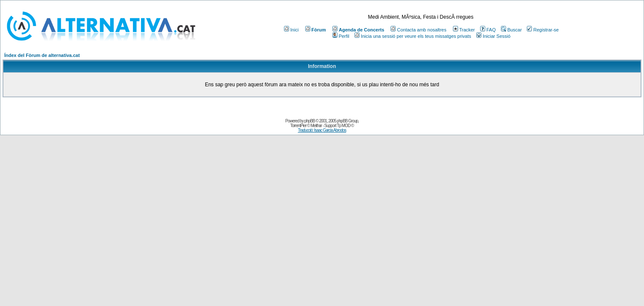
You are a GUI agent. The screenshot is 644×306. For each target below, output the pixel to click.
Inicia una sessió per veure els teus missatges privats (413, 36)
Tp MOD (343, 126)
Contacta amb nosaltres (418, 30)
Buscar (511, 30)
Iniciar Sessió (493, 36)
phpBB (310, 121)
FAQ (488, 30)
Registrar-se (543, 30)
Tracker (464, 30)
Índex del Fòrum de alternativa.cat (42, 55)
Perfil (341, 36)
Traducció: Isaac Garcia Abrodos (322, 130)
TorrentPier (298, 126)
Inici (291, 30)
